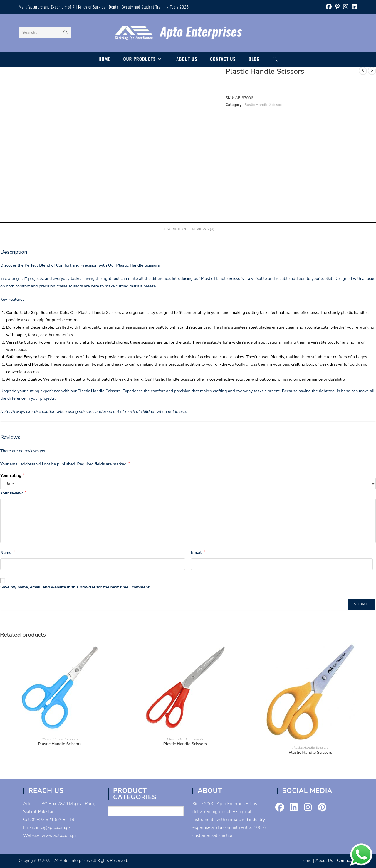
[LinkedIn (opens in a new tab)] (354, 7)
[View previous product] (363, 71)
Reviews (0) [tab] (203, 229)
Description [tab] (174, 229)
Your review (13, 493)
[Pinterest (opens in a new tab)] (337, 7)
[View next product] (372, 71)
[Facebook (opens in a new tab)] (329, 7)
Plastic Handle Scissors (263, 105)
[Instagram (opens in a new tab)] (346, 7)
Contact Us (347, 861)
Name (7, 552)
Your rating (12, 476)
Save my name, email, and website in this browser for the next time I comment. (75, 587)
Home (306, 861)
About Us (324, 861)
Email (198, 552)
